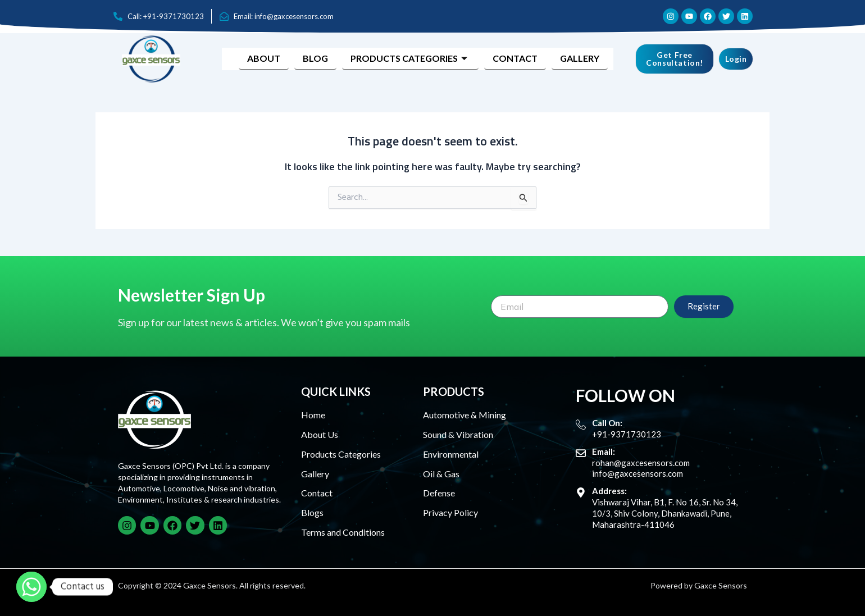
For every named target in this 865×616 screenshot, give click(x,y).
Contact (515, 58)
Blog (315, 58)
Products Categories (410, 58)
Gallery (580, 58)
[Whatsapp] (31, 587)
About (264, 58)
